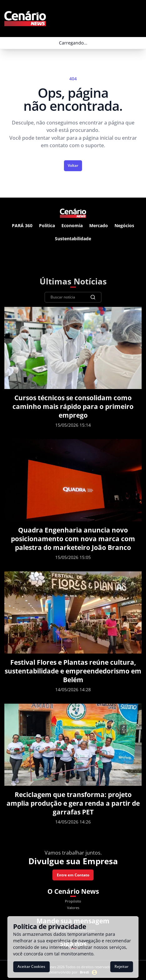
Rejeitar (122, 966)
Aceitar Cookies (31, 966)
